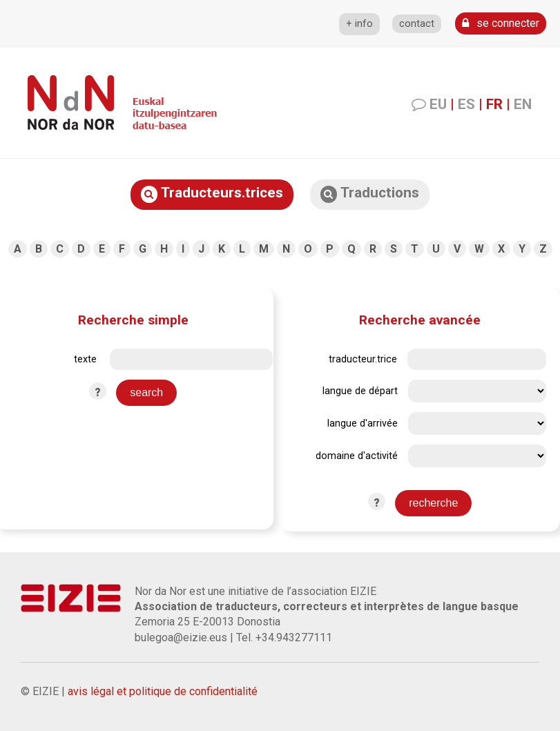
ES (466, 104)
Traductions (370, 194)
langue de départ (360, 391)
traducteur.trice (363, 359)
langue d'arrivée (363, 423)
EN (523, 104)
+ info (359, 24)
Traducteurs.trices (212, 194)
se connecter (501, 23)
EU (438, 104)
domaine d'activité (357, 456)
